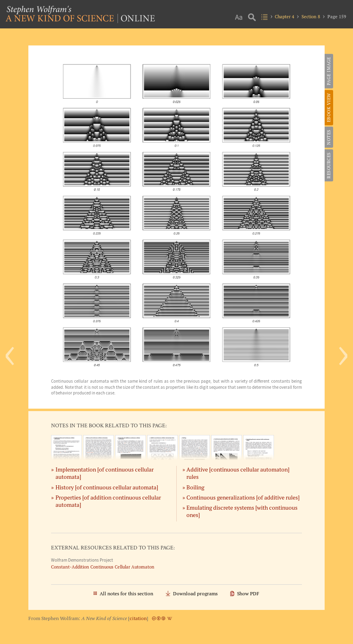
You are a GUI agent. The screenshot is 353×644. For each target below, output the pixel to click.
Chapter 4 (285, 17)
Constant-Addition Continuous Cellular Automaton (103, 567)
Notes (329, 137)
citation (138, 618)
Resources (329, 165)
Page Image (329, 71)
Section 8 (311, 17)
